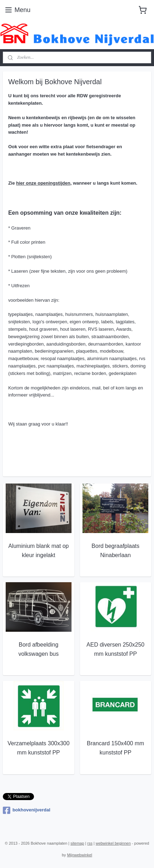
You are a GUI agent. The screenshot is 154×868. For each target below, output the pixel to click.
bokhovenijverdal (27, 810)
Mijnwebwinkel (79, 855)
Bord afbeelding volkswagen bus (39, 649)
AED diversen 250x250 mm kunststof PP (115, 649)
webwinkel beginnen (113, 843)
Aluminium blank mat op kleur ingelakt (38, 551)
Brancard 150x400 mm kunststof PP (115, 748)
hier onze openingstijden (43, 183)
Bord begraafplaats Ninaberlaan (116, 551)
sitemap (77, 843)
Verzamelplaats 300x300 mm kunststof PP (38, 748)
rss (90, 843)
